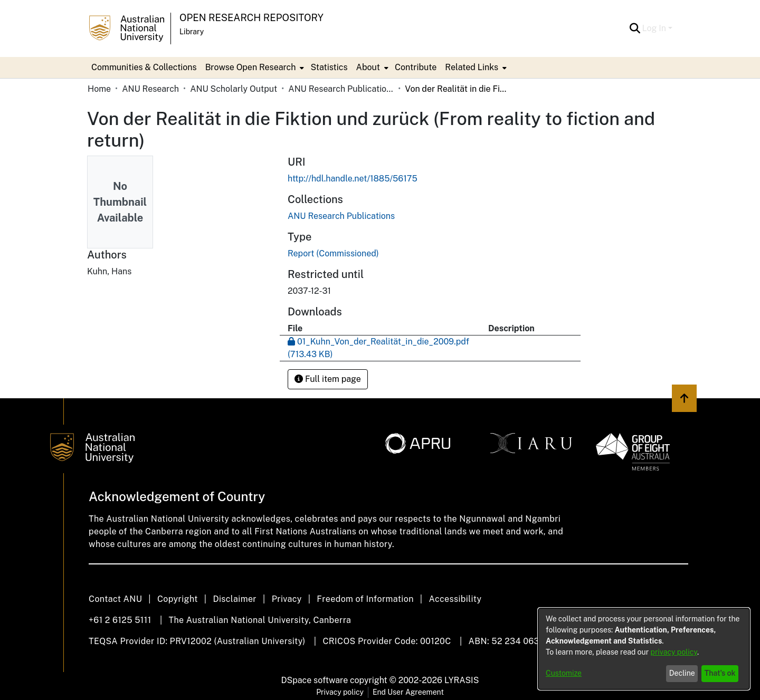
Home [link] (99, 89)
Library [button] (192, 32)
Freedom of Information (365, 599)
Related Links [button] (472, 67)
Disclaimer (235, 599)
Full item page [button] (328, 379)
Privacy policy (340, 692)
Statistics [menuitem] (329, 67)
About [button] (368, 67)
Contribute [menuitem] (416, 67)
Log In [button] (655, 28)
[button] (635, 28)
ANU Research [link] (150, 89)
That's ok (720, 673)
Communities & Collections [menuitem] (144, 67)
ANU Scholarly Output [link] (234, 89)
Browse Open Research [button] (251, 67)
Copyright (178, 599)
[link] (341, 216)
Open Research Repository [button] (251, 18)
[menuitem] (254, 68)
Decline (682, 673)
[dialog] (644, 649)
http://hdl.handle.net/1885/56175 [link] (353, 179)
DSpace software (315, 680)
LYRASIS (462, 680)
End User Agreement (408, 692)
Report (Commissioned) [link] (333, 253)
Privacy (287, 599)
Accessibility (455, 599)
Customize (564, 673)
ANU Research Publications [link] (341, 89)
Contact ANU (115, 599)
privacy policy (674, 652)
